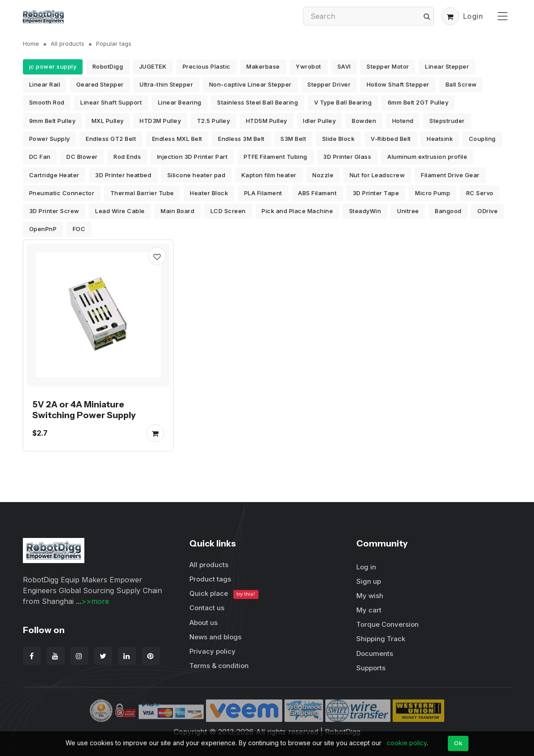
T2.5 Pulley (214, 121)
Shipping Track (381, 639)
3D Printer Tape (376, 193)
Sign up (369, 581)
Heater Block (209, 193)
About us (204, 623)
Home (31, 44)
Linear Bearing (180, 102)
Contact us (207, 608)
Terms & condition (219, 666)
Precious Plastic (207, 66)
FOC (79, 229)
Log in (366, 567)
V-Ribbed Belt (391, 139)
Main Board (177, 211)
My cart (369, 610)
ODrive (488, 211)
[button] (450, 16)
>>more (95, 601)
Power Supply (50, 139)
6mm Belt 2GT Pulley (418, 102)
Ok (458, 743)
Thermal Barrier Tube (142, 193)
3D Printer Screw (54, 211)
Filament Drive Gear (450, 175)
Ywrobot (309, 66)
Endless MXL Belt (177, 139)
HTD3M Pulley (160, 121)
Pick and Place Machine (297, 211)
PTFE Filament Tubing (276, 157)
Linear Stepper (447, 66)
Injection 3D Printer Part (193, 157)
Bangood (448, 211)
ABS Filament (317, 193)
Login (473, 16)
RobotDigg (108, 66)
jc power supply (53, 66)
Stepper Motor (388, 66)
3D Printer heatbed (123, 175)
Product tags (210, 579)
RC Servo (480, 193)
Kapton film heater (269, 175)
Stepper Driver (329, 84)
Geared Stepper (100, 84)
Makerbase (263, 66)
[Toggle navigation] (503, 16)
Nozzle (323, 175)
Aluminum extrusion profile (427, 157)
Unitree (408, 211)
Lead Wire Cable (120, 211)
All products (68, 44)
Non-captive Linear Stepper (250, 84)
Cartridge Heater (54, 175)
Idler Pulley (319, 121)
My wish (370, 596)
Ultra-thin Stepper (166, 84)
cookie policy (407, 743)
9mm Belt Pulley (53, 121)
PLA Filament (263, 193)
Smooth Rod (47, 102)
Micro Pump (433, 193)
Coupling (482, 139)
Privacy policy (212, 651)
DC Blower (82, 157)
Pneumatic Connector (62, 193)
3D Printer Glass (347, 157)
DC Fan (40, 157)
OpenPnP (43, 229)
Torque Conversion (387, 624)
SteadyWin (365, 211)
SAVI (344, 66)
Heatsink (440, 139)
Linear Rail (45, 84)
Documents (375, 653)
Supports (371, 668)
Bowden (364, 121)
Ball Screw (461, 84)
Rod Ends (127, 157)
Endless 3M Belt (241, 139)
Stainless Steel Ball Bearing (258, 102)
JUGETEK (153, 66)
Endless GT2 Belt (111, 139)
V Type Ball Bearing (343, 102)
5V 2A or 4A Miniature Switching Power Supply (84, 410)
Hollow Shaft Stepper (398, 84)
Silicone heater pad (197, 175)
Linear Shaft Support (111, 102)
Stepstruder (447, 121)
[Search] (368, 16)
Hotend (403, 121)
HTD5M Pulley (267, 121)
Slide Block (339, 139)
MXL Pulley (108, 121)
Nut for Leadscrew (377, 175)
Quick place (224, 594)
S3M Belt (293, 139)
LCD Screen (228, 211)
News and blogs (215, 637)
